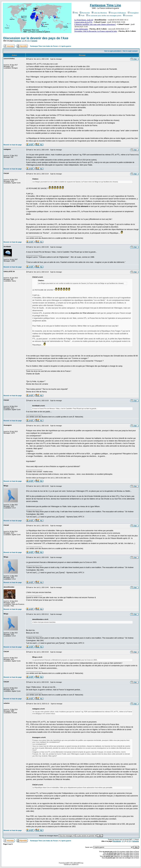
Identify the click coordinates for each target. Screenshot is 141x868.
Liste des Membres (99, 13)
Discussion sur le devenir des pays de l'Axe (36, 38)
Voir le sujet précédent (113, 51)
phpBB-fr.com (75, 865)
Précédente (17, 41)
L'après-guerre (66, 46)
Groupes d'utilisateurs (117, 13)
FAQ (75, 13)
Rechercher (85, 13)
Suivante (34, 41)
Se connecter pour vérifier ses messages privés (104, 16)
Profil (81, 16)
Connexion (128, 16)
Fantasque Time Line (105, 5)
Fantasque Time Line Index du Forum (44, 46)
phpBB (67, 863)
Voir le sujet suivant (130, 51)
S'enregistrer (133, 13)
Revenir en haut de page (13, 145)
